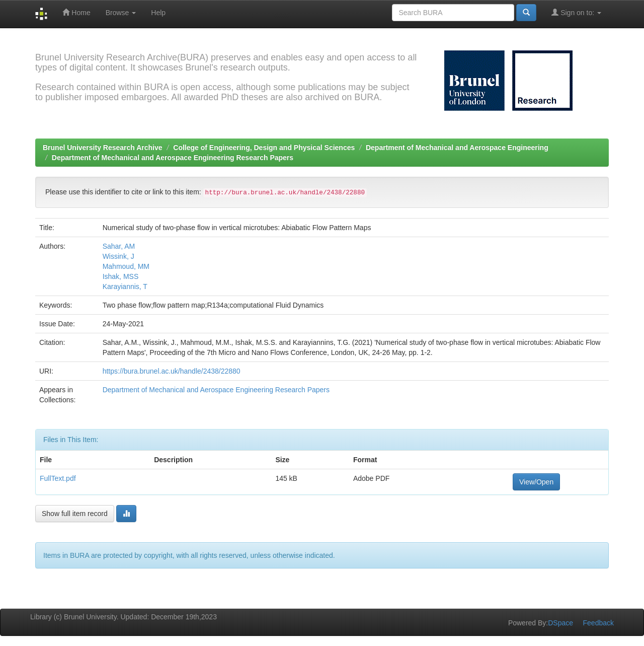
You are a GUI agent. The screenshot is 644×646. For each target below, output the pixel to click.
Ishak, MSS (121, 276)
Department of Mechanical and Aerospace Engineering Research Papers (173, 158)
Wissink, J (118, 256)
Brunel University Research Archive (103, 148)
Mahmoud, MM (126, 266)
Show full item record (75, 514)
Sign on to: (576, 12)
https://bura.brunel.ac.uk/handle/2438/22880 (172, 371)
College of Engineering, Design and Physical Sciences (264, 148)
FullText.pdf (58, 478)
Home (76, 12)
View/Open (536, 482)
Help (158, 13)
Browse (121, 13)
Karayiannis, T (125, 286)
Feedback (598, 623)
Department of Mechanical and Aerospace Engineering (457, 148)
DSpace (560, 623)
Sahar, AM (119, 246)
